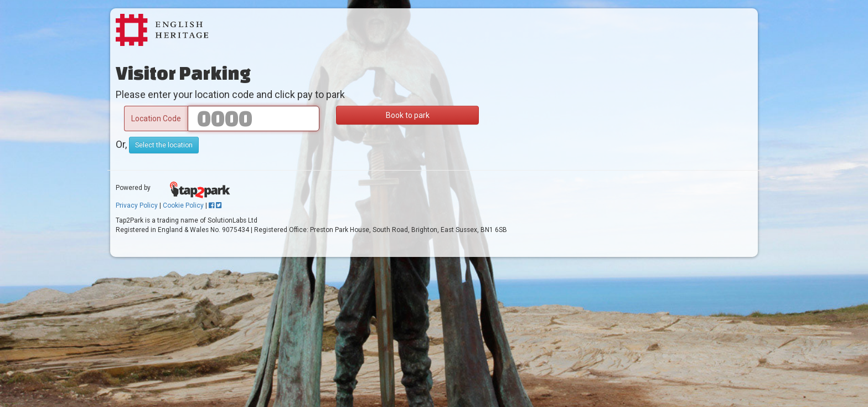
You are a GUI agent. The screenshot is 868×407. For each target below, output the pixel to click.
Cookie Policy (183, 205)
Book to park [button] (408, 115)
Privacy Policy (137, 205)
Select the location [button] (164, 145)
